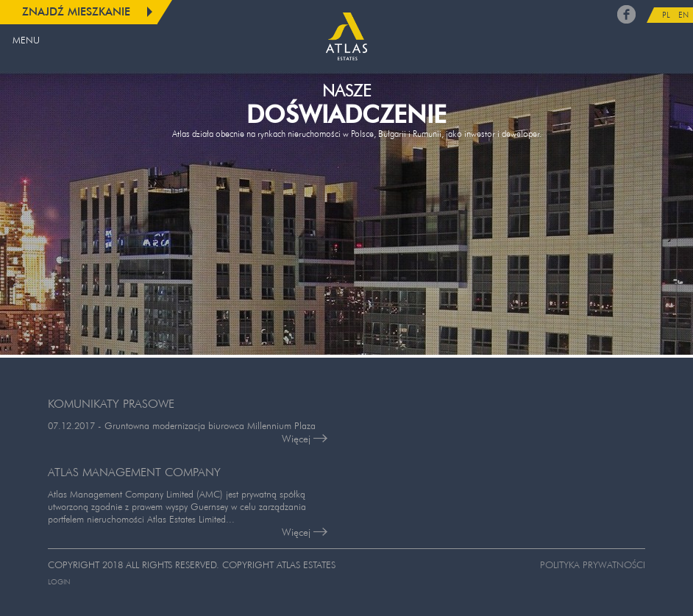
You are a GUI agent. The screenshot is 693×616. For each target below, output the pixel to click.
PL (666, 15)
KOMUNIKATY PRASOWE (111, 403)
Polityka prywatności (593, 565)
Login (59, 582)
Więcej (305, 439)
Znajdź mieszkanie (76, 11)
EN (683, 15)
